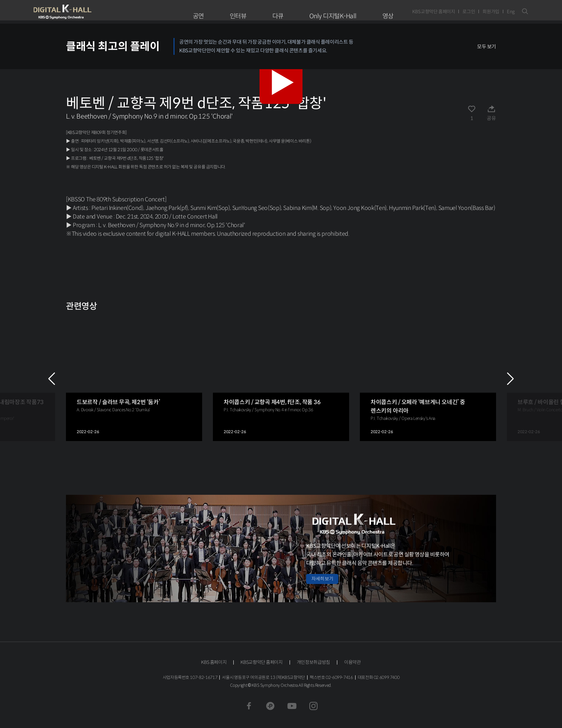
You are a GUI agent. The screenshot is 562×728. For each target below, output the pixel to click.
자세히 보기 (322, 579)
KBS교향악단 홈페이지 (434, 12)
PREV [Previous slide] (52, 379)
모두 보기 (487, 47)
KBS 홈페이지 (214, 662)
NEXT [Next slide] (510, 379)
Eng (511, 12)
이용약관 (353, 662)
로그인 (469, 12)
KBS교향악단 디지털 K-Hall (79, 12)
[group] (134, 379)
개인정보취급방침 (313, 662)
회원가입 (491, 12)
